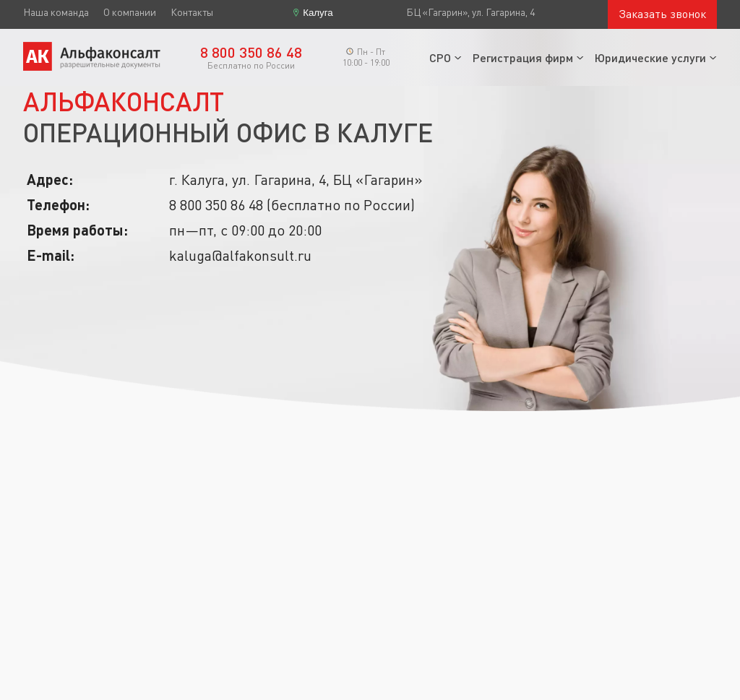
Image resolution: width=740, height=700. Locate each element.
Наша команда (56, 12)
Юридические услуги (650, 57)
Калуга (318, 13)
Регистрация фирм (523, 57)
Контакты (192, 12)
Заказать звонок (662, 14)
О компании (130, 12)
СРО (440, 57)
